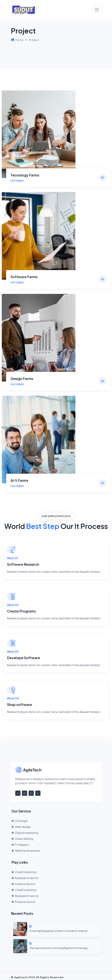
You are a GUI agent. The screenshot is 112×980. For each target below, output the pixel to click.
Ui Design (21, 821)
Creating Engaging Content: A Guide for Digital (58, 931)
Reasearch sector (27, 878)
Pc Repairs (22, 844)
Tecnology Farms (25, 175)
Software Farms (24, 277)
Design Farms (22, 378)
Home (19, 40)
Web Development (28, 850)
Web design (23, 827)
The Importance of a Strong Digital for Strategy (59, 948)
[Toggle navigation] (97, 10)
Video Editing (24, 838)
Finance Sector (25, 884)
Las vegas (17, 180)
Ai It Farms (19, 480)
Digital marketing (27, 833)
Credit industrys (26, 872)
